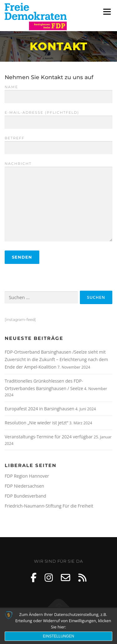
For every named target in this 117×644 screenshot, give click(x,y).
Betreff (58, 143)
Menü (107, 12)
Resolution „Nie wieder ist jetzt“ (37, 423)
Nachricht (58, 202)
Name (58, 92)
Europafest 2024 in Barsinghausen (39, 409)
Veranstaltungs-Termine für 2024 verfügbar (49, 437)
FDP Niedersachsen (24, 486)
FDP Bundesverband (25, 496)
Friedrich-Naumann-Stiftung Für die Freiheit (49, 506)
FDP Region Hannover (27, 476)
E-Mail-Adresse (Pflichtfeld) (58, 117)
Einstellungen (58, 636)
